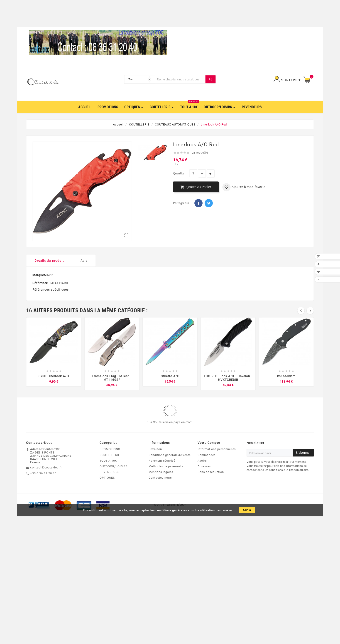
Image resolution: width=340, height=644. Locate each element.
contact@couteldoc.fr (46, 476)
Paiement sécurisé (162, 470)
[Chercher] (180, 80)
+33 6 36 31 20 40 (43, 482)
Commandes (207, 464)
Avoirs (202, 470)
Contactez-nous (160, 487)
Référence (40, 292)
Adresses (204, 475)
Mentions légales (161, 481)
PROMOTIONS (110, 458)
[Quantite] (193, 174)
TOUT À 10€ (108, 470)
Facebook (198, 204)
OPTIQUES (107, 487)
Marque (38, 284)
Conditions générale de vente (170, 464)
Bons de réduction (211, 481)
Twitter (209, 204)
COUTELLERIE (110, 464)
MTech (49, 284)
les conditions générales (169, 519)
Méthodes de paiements (166, 475)
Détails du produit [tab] (49, 269)
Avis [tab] (84, 269)
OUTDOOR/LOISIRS (114, 475)
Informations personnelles (217, 458)
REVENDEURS (109, 481)
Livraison (155, 458)
